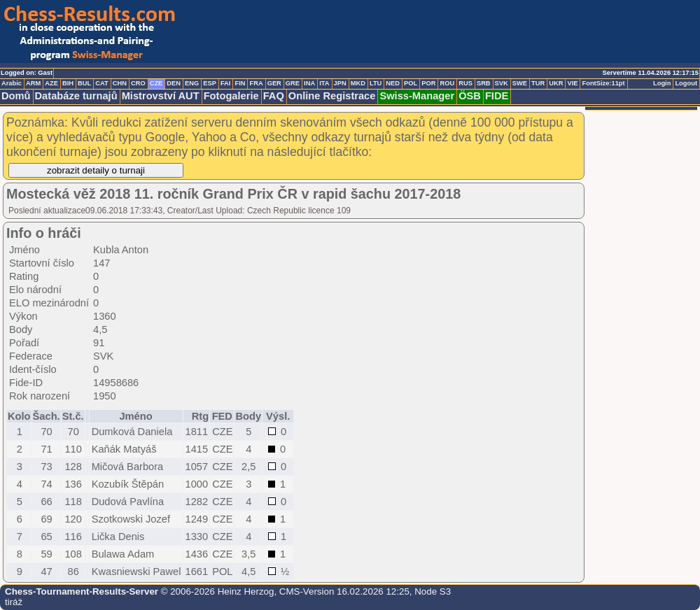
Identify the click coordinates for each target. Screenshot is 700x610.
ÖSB (470, 96)
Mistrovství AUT (161, 96)
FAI (226, 83)
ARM (33, 83)
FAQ (274, 96)
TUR (538, 83)
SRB (484, 83)
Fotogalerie (231, 96)
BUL (84, 83)
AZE (51, 83)
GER (274, 83)
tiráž (14, 602)
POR (428, 83)
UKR (556, 83)
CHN (120, 83)
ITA (324, 83)
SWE (520, 83)
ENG (192, 83)
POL (411, 83)
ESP (210, 83)
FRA (256, 83)
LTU (376, 83)
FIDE (497, 96)
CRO (138, 83)
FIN (240, 83)
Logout (686, 83)
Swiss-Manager (417, 96)
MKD (358, 83)
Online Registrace (332, 96)
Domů (16, 96)
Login (662, 83)
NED (393, 83)
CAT (101, 83)
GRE (293, 83)
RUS (465, 83)
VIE (572, 83)
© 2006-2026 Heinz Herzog (216, 591)
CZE (156, 83)
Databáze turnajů (76, 96)
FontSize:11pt (603, 83)
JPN (340, 83)
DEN (174, 83)
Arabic (12, 83)
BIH (68, 83)
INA (309, 83)
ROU (447, 83)
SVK (502, 83)
